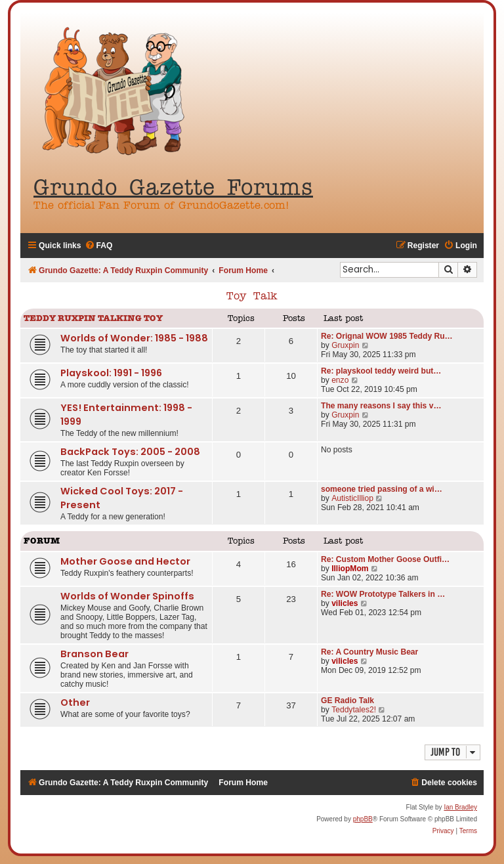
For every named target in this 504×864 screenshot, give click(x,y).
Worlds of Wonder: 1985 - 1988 (134, 338)
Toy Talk (252, 297)
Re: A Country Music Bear (369, 652)
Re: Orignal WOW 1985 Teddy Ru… (387, 336)
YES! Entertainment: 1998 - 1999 (126, 415)
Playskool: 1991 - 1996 (111, 373)
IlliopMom (350, 569)
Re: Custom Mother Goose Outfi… (385, 559)
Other (75, 702)
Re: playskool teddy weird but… (381, 371)
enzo (340, 380)
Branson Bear (94, 654)
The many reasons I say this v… (381, 406)
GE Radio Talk (347, 701)
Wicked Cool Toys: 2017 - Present (122, 498)
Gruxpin (345, 345)
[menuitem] (99, 246)
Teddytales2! (354, 710)
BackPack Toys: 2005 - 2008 (130, 452)
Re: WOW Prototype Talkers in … (383, 594)
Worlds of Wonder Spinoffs (127, 596)
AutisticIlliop (352, 498)
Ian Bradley (460, 807)
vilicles (345, 603)
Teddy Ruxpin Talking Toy (93, 319)
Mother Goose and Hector (125, 561)
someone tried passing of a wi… (382, 489)
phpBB (363, 819)
